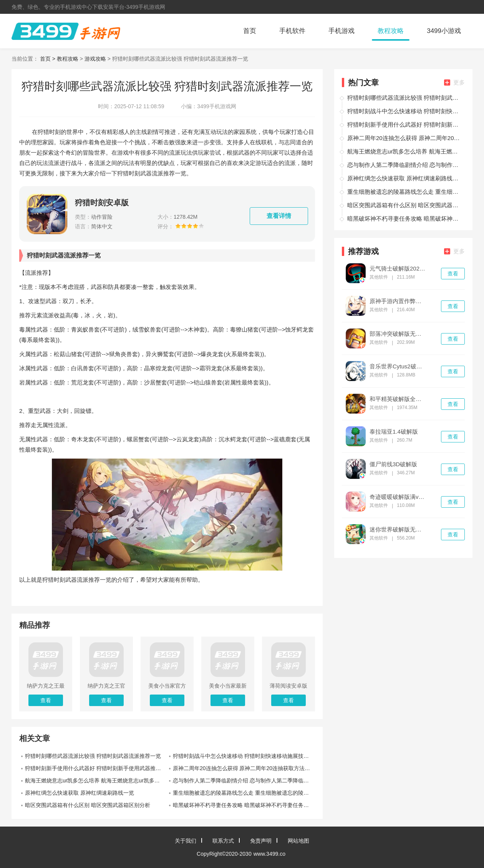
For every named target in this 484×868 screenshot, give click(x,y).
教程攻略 (391, 31)
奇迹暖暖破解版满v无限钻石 (398, 497)
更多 (454, 82)
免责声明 (261, 841)
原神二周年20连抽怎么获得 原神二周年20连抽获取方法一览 (244, 768)
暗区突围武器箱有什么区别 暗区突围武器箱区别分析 (88, 805)
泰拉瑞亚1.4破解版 (394, 432)
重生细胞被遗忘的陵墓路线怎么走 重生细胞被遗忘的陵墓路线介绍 (244, 793)
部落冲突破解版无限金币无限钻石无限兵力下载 (398, 334)
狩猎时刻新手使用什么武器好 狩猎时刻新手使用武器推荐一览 (96, 768)
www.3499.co (269, 854)
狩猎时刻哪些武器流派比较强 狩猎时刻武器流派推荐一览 (93, 756)
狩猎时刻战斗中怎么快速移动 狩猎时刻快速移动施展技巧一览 (244, 756)
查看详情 (279, 216)
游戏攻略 (95, 59)
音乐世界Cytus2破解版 (398, 366)
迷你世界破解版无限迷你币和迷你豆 (398, 530)
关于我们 (186, 841)
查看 (453, 274)
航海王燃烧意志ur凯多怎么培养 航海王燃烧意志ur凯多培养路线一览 (96, 781)
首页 (250, 31)
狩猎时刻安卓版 (102, 203)
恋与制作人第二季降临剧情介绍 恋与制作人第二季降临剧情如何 (244, 781)
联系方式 (223, 841)
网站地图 (298, 841)
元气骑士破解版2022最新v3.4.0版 (398, 269)
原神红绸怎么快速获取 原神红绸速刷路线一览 (80, 793)
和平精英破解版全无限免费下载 (398, 399)
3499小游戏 (444, 31)
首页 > (48, 59)
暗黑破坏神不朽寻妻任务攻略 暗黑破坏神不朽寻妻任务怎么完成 (244, 805)
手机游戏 (341, 31)
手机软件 (292, 31)
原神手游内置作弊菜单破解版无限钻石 (398, 301)
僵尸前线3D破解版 (393, 464)
